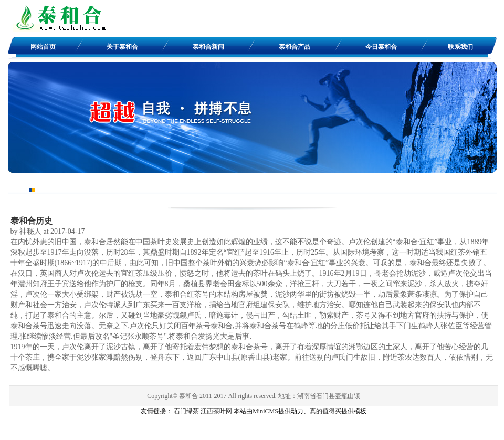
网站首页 (43, 47)
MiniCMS (265, 411)
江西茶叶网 (216, 411)
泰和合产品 (295, 47)
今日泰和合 (381, 47)
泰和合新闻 (208, 47)
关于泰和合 (122, 47)
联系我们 (460, 47)
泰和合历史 (31, 221)
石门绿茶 (186, 411)
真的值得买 (325, 411)
